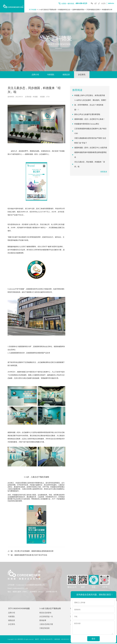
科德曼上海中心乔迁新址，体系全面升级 (90, 96)
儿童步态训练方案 (46, 625)
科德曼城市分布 (107, 10)
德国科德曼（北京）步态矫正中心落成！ (90, 119)
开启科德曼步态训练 (93, 10)
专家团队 (50, 75)
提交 (93, 639)
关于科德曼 (33, 10)
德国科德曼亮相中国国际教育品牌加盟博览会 (90, 155)
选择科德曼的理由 (78, 10)
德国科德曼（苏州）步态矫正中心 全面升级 (91, 148)
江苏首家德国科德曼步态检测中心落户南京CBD (90, 131)
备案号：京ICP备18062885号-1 (44, 640)
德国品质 (67, 75)
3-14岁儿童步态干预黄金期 (47, 10)
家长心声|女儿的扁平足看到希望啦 (87, 115)
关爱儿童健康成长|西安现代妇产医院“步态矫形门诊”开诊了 (90, 141)
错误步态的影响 (45, 613)
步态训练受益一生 (46, 617)
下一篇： (27, 555)
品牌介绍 (33, 75)
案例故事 (43, 621)
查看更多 (104, 172)
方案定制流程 (44, 629)
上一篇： (30, 552)
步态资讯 (84, 75)
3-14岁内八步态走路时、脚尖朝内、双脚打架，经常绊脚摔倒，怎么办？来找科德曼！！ (90, 105)
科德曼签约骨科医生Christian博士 (87, 124)
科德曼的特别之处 (64, 10)
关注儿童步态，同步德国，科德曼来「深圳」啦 (90, 165)
